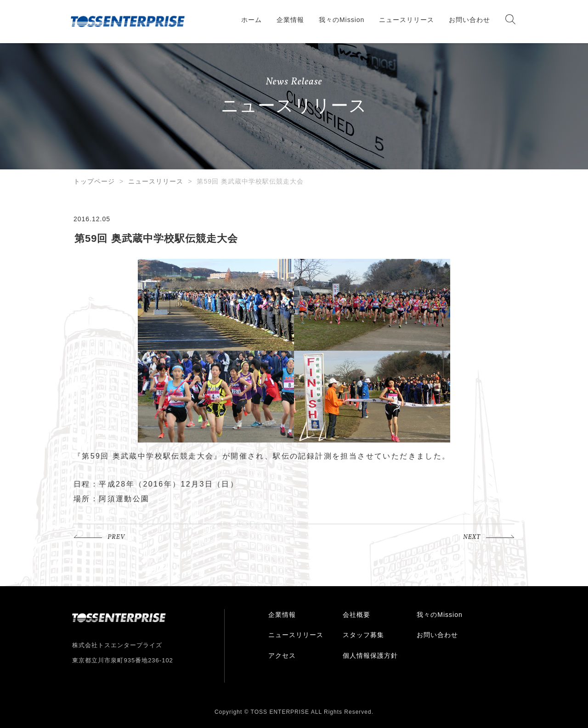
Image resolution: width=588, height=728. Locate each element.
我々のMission (342, 20)
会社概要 (356, 615)
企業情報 (290, 20)
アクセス (282, 655)
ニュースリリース (407, 20)
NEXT (472, 537)
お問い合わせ (469, 20)
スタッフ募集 (363, 635)
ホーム (252, 20)
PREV (116, 537)
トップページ (94, 181)
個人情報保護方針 (370, 655)
